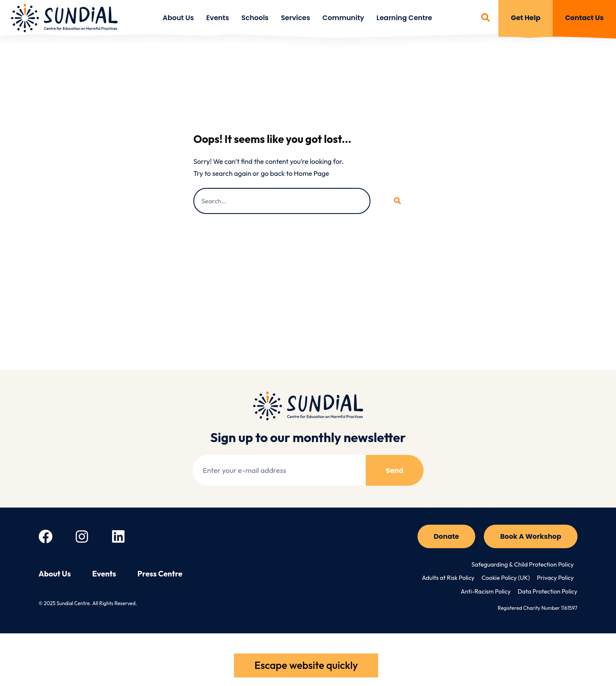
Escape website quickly (306, 665)
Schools (255, 18)
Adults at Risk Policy (450, 579)
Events (218, 18)
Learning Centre (404, 18)
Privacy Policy (556, 579)
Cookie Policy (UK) (506, 579)
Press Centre (160, 574)
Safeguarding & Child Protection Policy (523, 565)
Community (344, 18)
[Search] (397, 201)
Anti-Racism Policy (486, 592)
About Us (178, 18)
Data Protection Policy (548, 592)
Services (296, 18)
